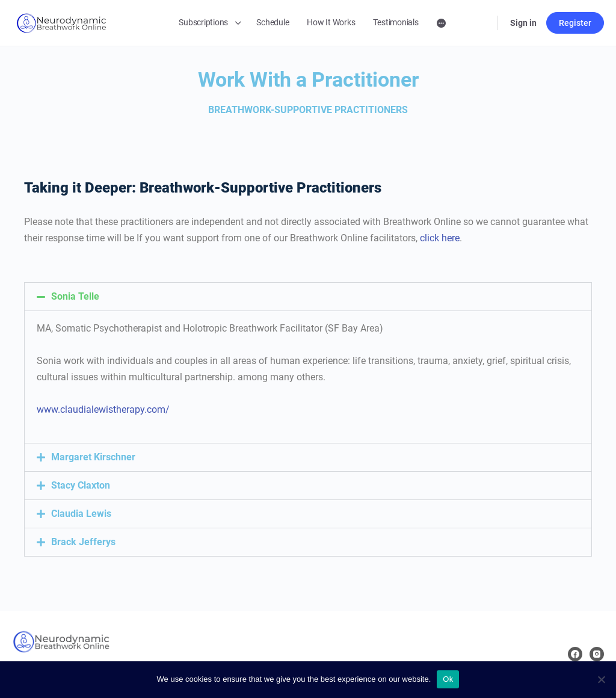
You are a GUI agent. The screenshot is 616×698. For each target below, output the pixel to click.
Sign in (523, 23)
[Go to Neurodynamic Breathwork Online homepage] (61, 22)
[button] (308, 297)
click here (440, 238)
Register (575, 23)
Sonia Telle (75, 296)
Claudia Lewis (81, 514)
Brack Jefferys (83, 542)
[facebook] (575, 654)
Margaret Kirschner (93, 457)
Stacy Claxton (81, 485)
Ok (448, 679)
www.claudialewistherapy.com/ (103, 409)
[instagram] (597, 654)
